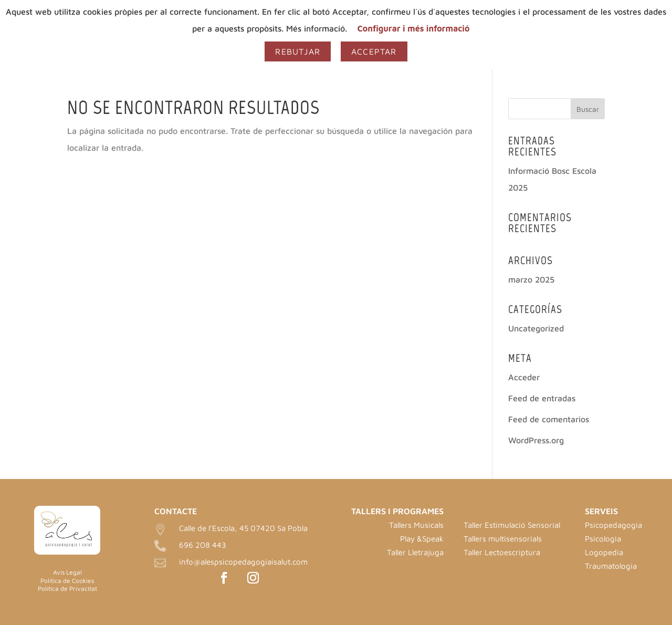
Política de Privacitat (67, 588)
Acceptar (374, 51)
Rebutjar (298, 51)
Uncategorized (536, 328)
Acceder (524, 377)
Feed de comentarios (549, 419)
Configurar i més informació (414, 28)
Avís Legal (67, 572)
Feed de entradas (542, 398)
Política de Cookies (67, 581)
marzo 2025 (531, 279)
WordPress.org (536, 440)
